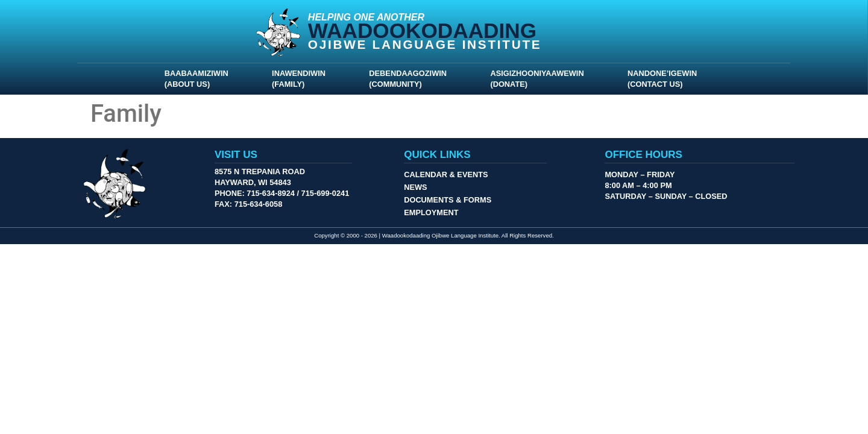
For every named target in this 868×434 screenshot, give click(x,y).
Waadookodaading (422, 30)
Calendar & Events (446, 175)
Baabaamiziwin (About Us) (200, 79)
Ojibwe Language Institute (425, 44)
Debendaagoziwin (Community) (411, 79)
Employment (431, 212)
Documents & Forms (448, 200)
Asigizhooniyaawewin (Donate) (540, 79)
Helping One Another (366, 17)
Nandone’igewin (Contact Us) (665, 79)
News (415, 187)
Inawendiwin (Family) (302, 79)
